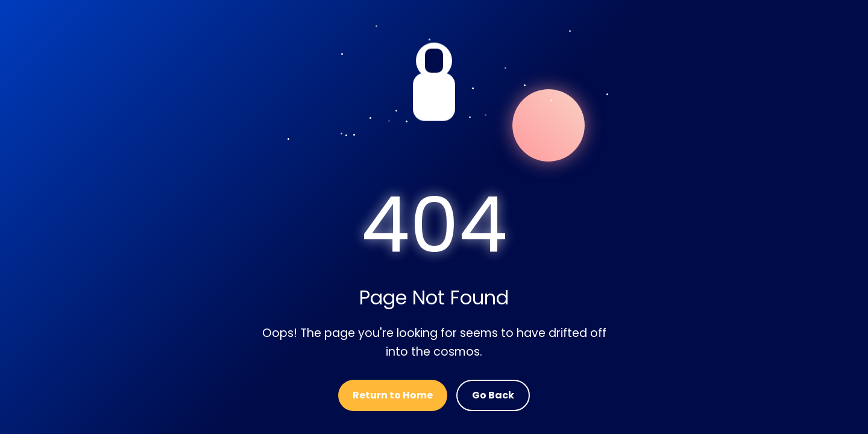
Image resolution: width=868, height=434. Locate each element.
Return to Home (393, 395)
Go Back (493, 395)
